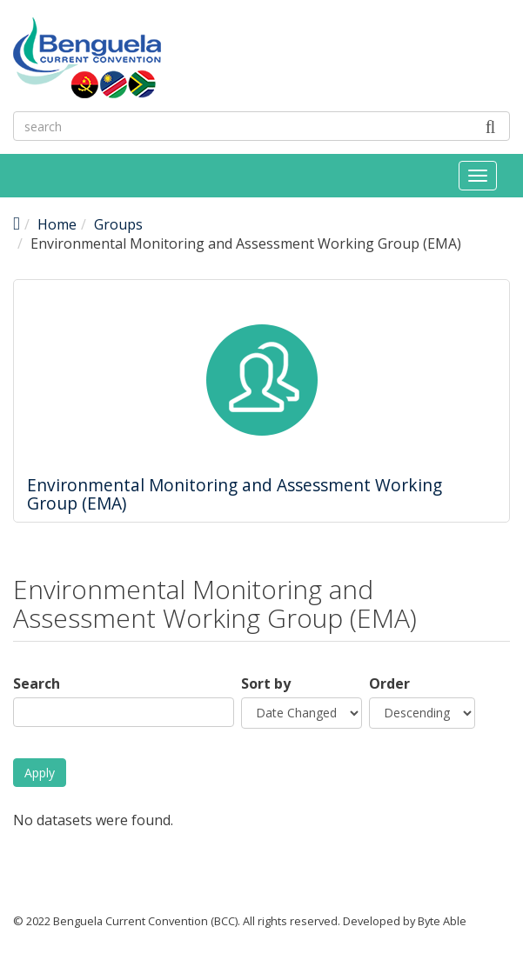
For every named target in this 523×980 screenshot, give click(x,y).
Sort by (266, 684)
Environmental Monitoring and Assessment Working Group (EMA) (235, 494)
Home (57, 224)
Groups (118, 224)
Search (37, 684)
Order (389, 684)
